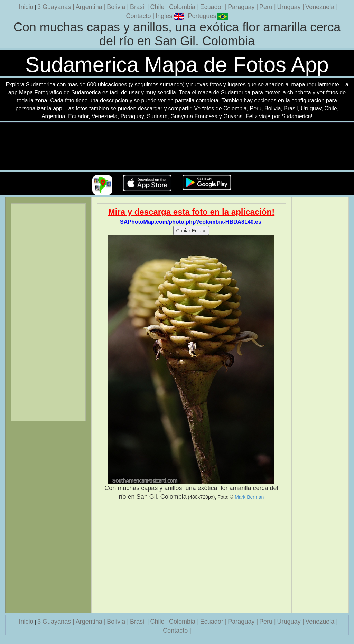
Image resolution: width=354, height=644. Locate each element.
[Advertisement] (192, 557)
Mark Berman (249, 497)
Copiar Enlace (191, 231)
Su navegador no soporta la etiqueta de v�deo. (177, 147)
